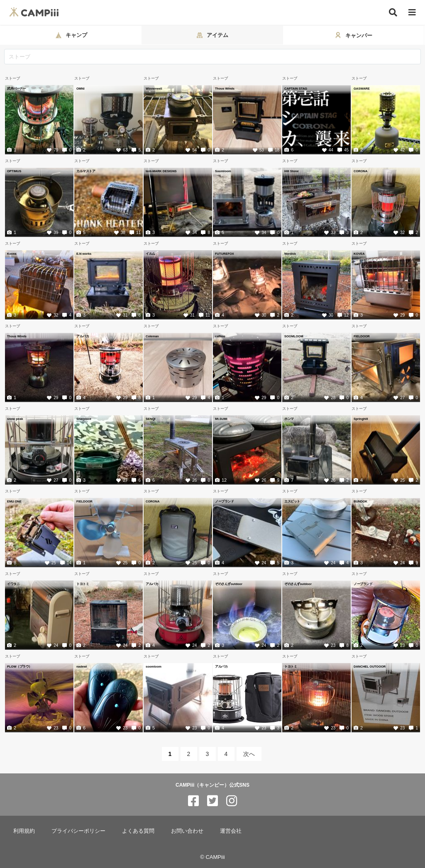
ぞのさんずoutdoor (229, 584)
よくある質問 (138, 831)
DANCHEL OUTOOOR (370, 666)
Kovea (12, 254)
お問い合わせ (187, 831)
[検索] (393, 12)
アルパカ (83, 336)
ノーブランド (224, 501)
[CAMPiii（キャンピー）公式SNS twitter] (212, 801)
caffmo (220, 336)
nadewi (82, 666)
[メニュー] (412, 13)
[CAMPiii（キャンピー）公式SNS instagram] (232, 801)
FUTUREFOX (225, 254)
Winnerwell (154, 88)
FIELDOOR (362, 336)
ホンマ (289, 419)
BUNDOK (360, 501)
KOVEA (359, 254)
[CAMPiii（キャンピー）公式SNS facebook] (193, 801)
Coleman (152, 336)
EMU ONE (14, 501)
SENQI (150, 419)
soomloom (154, 666)
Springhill (361, 419)
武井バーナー (16, 88)
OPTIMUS (14, 171)
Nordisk (290, 254)
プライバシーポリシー (78, 831)
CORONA (360, 171)
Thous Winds (225, 88)
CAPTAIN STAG (296, 88)
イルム (150, 254)
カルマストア (86, 171)
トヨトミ (83, 584)
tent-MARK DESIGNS (161, 171)
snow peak (15, 419)
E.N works (84, 254)
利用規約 (24, 831)
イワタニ (13, 584)
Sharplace (84, 419)
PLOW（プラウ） (20, 666)
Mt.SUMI (221, 419)
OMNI (81, 88)
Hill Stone (292, 171)
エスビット (292, 501)
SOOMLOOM (294, 336)
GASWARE (362, 88)
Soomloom (223, 171)
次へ (249, 754)
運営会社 (231, 831)
